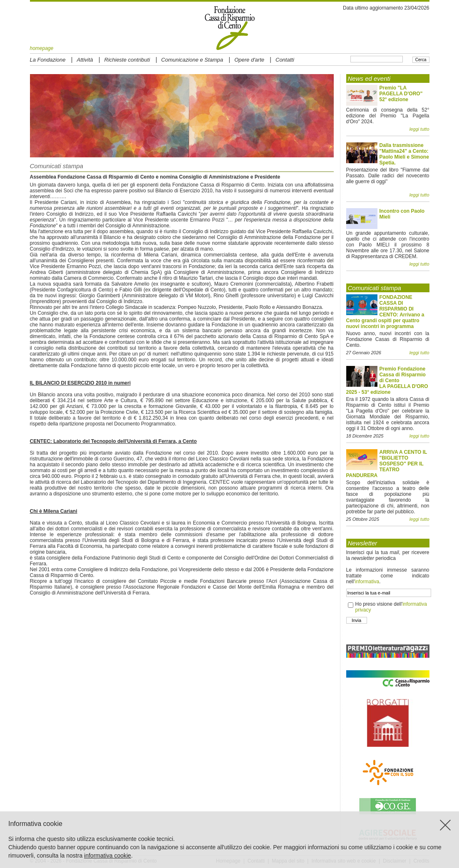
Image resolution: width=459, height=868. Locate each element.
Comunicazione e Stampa (192, 60)
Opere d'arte (249, 60)
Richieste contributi (127, 60)
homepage (42, 48)
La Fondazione (48, 60)
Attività (85, 60)
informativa (367, 582)
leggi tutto (419, 129)
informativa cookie (108, 856)
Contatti (285, 60)
